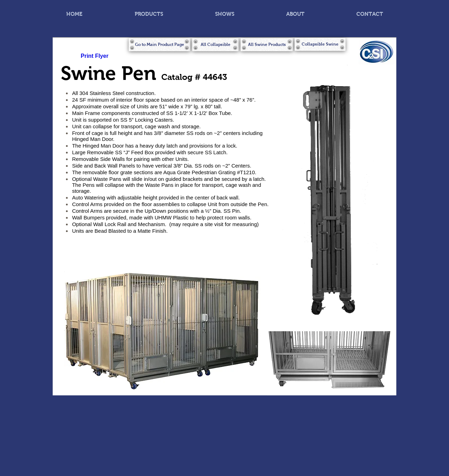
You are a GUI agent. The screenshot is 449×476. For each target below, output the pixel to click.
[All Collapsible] (215, 45)
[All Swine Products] (267, 45)
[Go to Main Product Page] (159, 45)
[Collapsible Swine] (320, 44)
